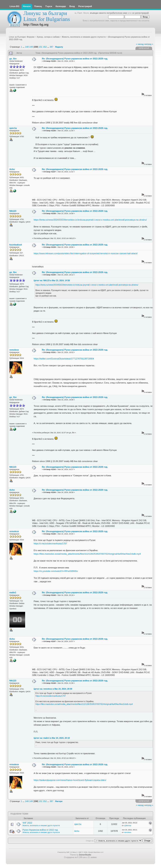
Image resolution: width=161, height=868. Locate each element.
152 (45, 47)
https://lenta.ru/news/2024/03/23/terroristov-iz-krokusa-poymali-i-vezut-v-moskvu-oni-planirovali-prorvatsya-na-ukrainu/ (90, 220)
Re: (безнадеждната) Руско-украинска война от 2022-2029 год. (75, 59)
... (24, 47)
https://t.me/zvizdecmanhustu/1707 (50, 543)
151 (41, 47)
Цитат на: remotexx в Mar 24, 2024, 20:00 (53, 689)
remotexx (14, 350)
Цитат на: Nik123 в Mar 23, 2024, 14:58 (52, 281)
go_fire (13, 59)
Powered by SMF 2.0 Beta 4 (67, 852)
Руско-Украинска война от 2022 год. (40, 830)
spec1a (13, 128)
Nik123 (13, 211)
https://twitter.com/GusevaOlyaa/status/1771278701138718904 (64, 359)
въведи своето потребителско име (109, 13)
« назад (140, 44)
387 (51, 47)
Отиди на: (90, 841)
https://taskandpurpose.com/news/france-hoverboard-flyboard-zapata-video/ (70, 780)
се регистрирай (140, 13)
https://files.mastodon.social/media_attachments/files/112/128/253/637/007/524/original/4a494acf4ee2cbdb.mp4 (87, 554)
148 (27, 47)
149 (31, 47)
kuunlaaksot (16, 245)
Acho (12, 169)
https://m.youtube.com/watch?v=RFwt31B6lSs (56, 571)
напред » (149, 44)
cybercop (128, 826)
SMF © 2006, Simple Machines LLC (91, 852)
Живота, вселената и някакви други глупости (41, 826)
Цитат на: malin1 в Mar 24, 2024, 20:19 (52, 738)
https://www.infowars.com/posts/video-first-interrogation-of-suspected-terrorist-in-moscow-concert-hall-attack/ (86, 253)
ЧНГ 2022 (27, 823)
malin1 (13, 592)
